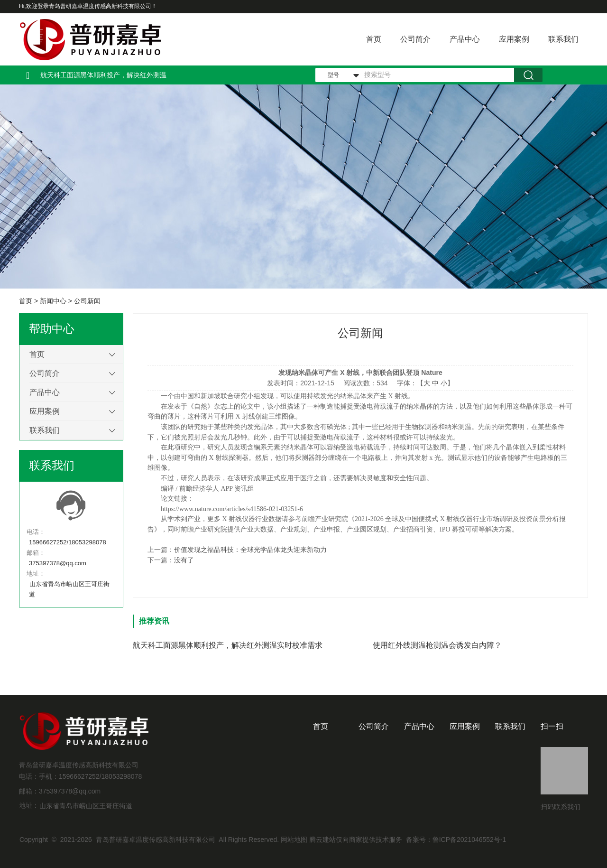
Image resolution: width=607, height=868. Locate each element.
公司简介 (415, 39)
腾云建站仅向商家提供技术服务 (356, 840)
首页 (374, 39)
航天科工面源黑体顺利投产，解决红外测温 (103, 75)
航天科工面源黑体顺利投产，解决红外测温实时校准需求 (228, 645)
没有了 (184, 560)
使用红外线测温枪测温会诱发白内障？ (437, 645)
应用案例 (514, 39)
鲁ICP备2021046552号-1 (469, 840)
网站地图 (294, 840)
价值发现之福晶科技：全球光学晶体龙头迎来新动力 (250, 550)
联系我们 (563, 39)
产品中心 (465, 39)
